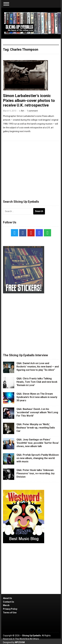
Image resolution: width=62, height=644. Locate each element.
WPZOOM (20, 642)
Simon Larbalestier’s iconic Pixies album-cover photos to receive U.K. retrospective (29, 100)
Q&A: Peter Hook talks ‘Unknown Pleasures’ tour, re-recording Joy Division (35, 474)
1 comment (32, 111)
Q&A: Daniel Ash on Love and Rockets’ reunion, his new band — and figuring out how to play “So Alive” (38, 367)
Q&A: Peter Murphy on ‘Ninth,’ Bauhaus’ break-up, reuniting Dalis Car (36, 428)
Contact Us (9, 602)
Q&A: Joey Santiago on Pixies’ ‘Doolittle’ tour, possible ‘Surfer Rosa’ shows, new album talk (38, 443)
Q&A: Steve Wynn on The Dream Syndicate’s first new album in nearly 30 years (37, 397)
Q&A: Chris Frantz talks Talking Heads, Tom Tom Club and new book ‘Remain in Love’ (37, 382)
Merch (6, 605)
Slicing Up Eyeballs (32, 636)
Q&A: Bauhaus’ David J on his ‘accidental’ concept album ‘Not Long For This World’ (37, 412)
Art (23, 111)
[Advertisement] (31, 169)
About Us (7, 598)
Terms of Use (10, 613)
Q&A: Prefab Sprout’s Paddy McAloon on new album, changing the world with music (38, 458)
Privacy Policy (10, 609)
